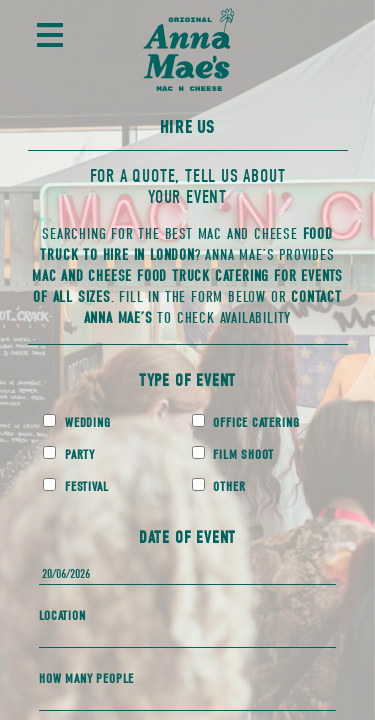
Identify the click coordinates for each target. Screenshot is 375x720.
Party (69, 454)
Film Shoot (233, 454)
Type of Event (187, 380)
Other (219, 486)
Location (62, 615)
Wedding (76, 422)
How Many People (86, 678)
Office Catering (246, 422)
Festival (75, 486)
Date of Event (187, 537)
